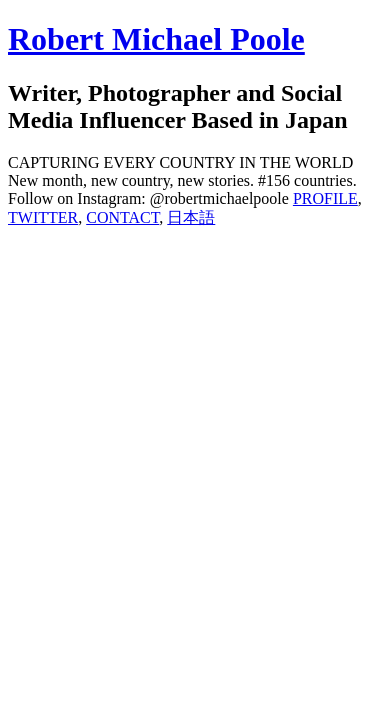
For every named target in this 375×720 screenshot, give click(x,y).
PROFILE (325, 198)
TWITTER (43, 217)
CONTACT (122, 217)
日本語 (191, 217)
